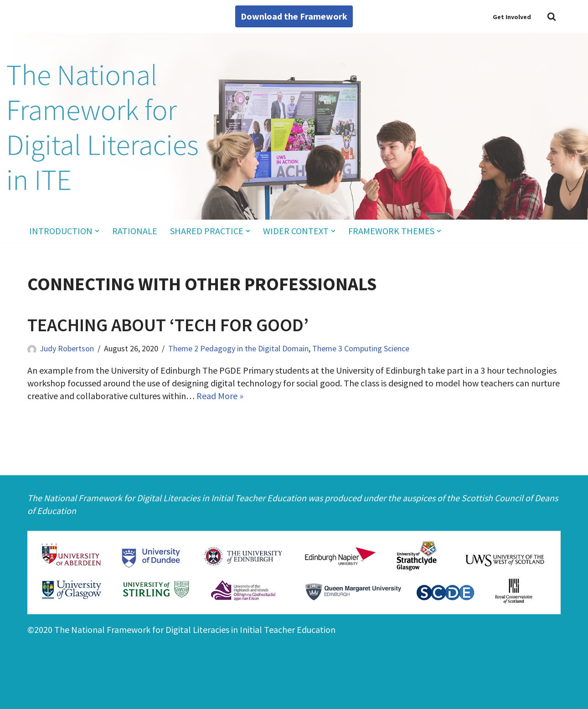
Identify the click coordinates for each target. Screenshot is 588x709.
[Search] (552, 16)
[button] (97, 231)
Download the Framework (294, 16)
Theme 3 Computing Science (361, 348)
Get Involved (512, 17)
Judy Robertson (67, 348)
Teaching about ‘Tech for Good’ (168, 325)
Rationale (135, 231)
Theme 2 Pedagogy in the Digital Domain (238, 348)
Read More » (220, 396)
